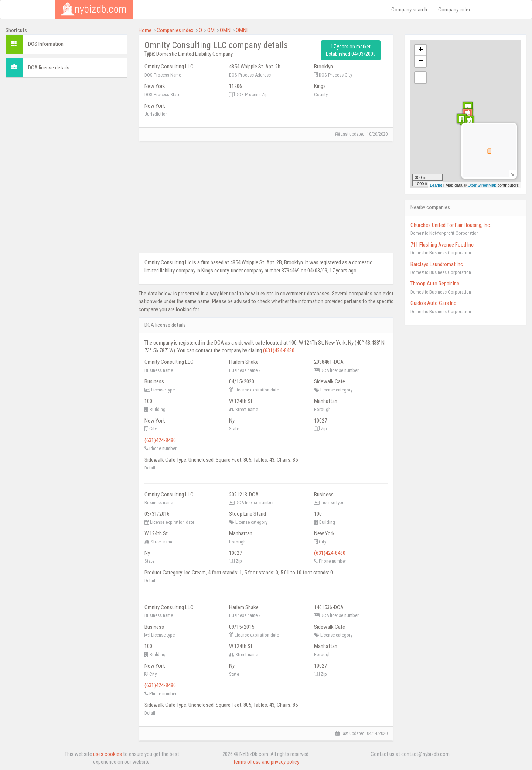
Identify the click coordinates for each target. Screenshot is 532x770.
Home (145, 30)
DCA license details (49, 68)
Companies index (175, 30)
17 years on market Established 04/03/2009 (351, 50)
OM (211, 30)
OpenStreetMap (482, 185)
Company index (455, 10)
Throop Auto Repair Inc (435, 284)
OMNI (242, 30)
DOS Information (46, 44)
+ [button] (421, 50)
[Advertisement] (66, 129)
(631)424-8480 (279, 350)
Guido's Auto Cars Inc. (434, 303)
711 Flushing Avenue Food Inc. (443, 245)
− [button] (421, 61)
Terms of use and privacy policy (266, 762)
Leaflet (436, 185)
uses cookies (108, 754)
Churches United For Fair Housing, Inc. (451, 225)
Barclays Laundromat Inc (437, 264)
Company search (409, 10)
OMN (225, 30)
